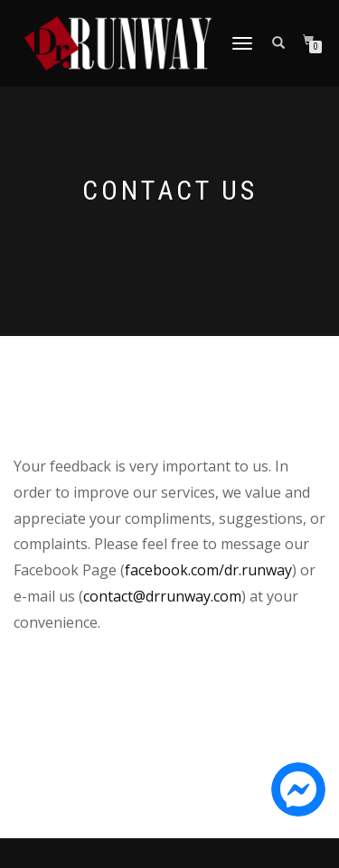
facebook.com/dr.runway (208, 570)
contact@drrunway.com (162, 596)
